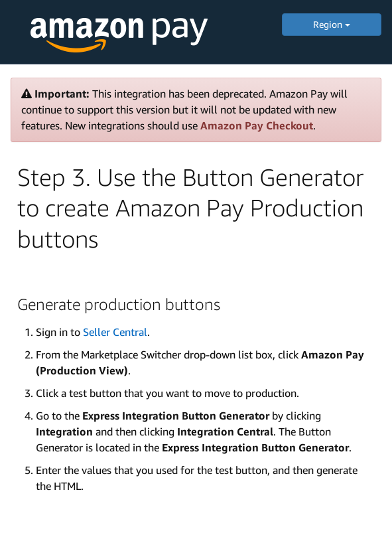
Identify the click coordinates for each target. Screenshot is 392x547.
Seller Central (115, 332)
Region (332, 24)
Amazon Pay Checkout (257, 125)
